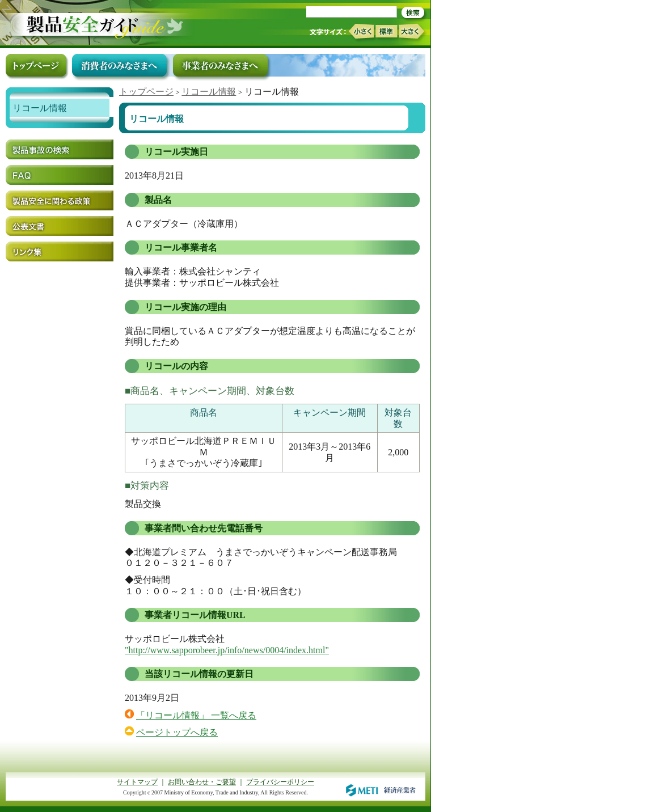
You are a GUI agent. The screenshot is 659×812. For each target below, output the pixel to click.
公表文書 (60, 226)
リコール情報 (209, 92)
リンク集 (60, 251)
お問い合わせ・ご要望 (202, 782)
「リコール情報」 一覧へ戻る (196, 715)
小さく (361, 31)
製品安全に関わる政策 (60, 200)
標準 (386, 31)
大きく (412, 31)
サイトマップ (137, 782)
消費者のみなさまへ (119, 65)
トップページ (146, 92)
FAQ (60, 175)
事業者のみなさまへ (220, 65)
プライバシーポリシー (280, 782)
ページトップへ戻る (177, 732)
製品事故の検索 (60, 149)
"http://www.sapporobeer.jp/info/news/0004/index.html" (227, 650)
